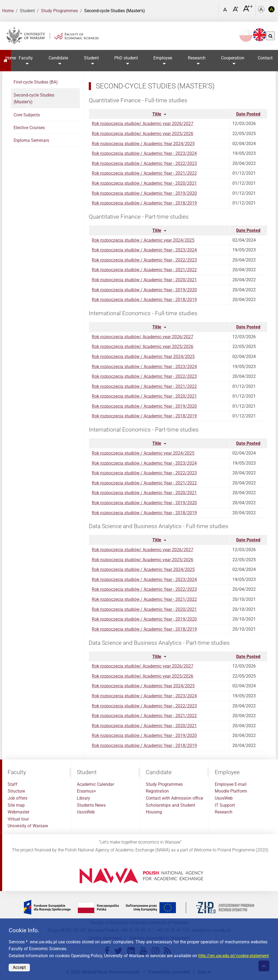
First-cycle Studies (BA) (36, 82)
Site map (16, 805)
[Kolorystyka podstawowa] (262, 11)
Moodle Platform (231, 791)
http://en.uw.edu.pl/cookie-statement (233, 956)
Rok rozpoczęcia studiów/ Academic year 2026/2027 (143, 124)
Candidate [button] (58, 58)
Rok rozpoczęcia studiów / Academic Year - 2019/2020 (144, 193)
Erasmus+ (86, 791)
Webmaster (18, 812)
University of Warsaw (28, 826)
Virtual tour (18, 819)
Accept (19, 967)
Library (83, 798)
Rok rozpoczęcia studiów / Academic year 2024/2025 (143, 240)
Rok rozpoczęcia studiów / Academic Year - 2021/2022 (144, 173)
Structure (16, 791)
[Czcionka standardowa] (226, 11)
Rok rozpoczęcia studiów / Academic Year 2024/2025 (143, 144)
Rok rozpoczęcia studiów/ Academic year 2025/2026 (143, 134)
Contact (265, 58)
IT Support (225, 805)
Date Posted (248, 114)
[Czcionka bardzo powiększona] (248, 11)
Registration (157, 791)
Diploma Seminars (31, 140)
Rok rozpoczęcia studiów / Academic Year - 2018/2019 (144, 203)
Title (157, 114)
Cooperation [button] (233, 58)
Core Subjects (27, 115)
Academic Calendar (95, 784)
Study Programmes (59, 11)
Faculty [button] (26, 58)
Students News (91, 805)
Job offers (18, 798)
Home (8, 11)
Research (224, 812)
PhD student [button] (126, 58)
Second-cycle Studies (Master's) (34, 99)
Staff (12, 784)
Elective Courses (29, 128)
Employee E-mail (231, 784)
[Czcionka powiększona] (236, 11)
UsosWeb (86, 812)
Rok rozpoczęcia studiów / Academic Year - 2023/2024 (144, 153)
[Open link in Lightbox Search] (213, 9)
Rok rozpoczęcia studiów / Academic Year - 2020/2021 (144, 183)
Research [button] (197, 58)
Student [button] (91, 58)
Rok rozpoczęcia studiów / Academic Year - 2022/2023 (144, 163)
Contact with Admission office (174, 798)
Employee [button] (163, 58)
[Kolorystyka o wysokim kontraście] (271, 11)
